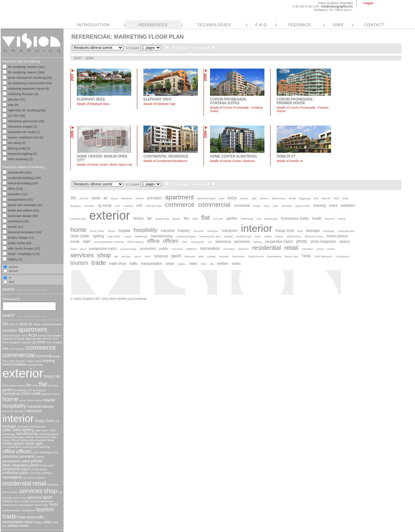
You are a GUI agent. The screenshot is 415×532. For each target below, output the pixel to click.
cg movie (39, 342)
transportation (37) (20, 200)
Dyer (12, 361)
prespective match (16, 469)
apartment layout (12, 336)
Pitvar (43, 466)
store (17, 501)
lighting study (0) (19, 148)
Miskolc (15, 440)
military (6, 440)
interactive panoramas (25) (26, 121)
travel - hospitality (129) (24, 254)
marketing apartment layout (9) (29, 89)
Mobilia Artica (28, 440)
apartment (33, 329)
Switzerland (47, 501)
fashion (21, 386)
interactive (34, 411)
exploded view (35, 365)
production (10, 473)
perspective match (16, 461)
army (24, 336)
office (9, 451)
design (56, 356)
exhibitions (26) (18, 221)
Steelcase (8, 501)
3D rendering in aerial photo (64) (30, 83)
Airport (37, 324)
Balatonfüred (9, 339)
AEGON (14, 324)
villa (4, 526)
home (10, 399)
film (29, 385)
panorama (10, 456)
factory (49, 376)
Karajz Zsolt (44, 421)
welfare (13, 526)
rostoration (53, 485)
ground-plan (39, 390)
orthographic (46, 452)
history (56, 394)
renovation (29, 478)
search (25, 289)
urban (29, 522)
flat (43, 384)
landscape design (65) (23, 216)
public (24, 473)
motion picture (13, 444)
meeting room (42, 437)
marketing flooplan (48, 434)
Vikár (55, 522)
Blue (40, 339)
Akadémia (47, 324)
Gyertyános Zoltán (16, 394)
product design (39, 469)
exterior (23, 373)
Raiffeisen (47, 473)
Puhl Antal (35, 473)
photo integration (15, 465)
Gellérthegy (20, 390)
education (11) (18, 194)
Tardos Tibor (41, 505)
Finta (35, 386)
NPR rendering (42, 447)
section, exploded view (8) (25, 137)
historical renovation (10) (25, 232)
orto (56, 452)
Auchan (42, 336)
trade (10, 516)
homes (39, 400)
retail (39, 483)
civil (5, 348)
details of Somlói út (290, 161)
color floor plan (17, 349)
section (14, 492)
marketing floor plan (13, 437)
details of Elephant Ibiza (93, 104)
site (60, 492)
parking (40, 457)
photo (37, 461)
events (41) (15, 227)
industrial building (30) (23, 183)
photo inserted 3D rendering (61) (30, 78)
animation (10, 331)
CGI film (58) (16, 116)
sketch (16, 498)
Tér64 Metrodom (11, 510)
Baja (50, 336)
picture (34, 465)
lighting (28, 430)
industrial (34, 407)
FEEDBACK (364, 25)
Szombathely (27, 505)
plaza (50, 466)
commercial (19, 355)
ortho (35, 452)
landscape (23, 427)
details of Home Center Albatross (232, 161)
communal (44, 356)
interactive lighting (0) (22, 154)
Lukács (53, 430)
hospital (49, 400)
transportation (13, 522)
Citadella (57, 342)
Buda (5, 342)
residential (17, 483)
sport (47, 497)
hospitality (14, 406)
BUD (56, 339)
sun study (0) (17, 143)
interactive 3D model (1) (24, 132)
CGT (49, 342)
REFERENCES (217, 25)
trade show (26, 517)
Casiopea (25, 342)
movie (29, 444)
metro (54, 437)
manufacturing (27, 434)
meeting (29, 437)
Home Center (27, 400)
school (6, 492)
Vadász (38, 522)
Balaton (57, 336)
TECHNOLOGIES (278, 25)
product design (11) (21, 238)
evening (49, 361)
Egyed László (34, 361)
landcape (9, 426)
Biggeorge (31, 339)
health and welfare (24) (23, 210)
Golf (30, 390)
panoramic (27, 456)
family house (9, 386)
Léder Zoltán (12, 430)
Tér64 (53, 505)
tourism (45, 509)
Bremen (47, 339)
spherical (35, 498)
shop (50, 491)
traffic (40, 517)
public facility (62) (20, 243)
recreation (12, 477)
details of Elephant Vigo (159, 104)
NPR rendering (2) (20, 159)
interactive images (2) (22, 127)
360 (5, 324)
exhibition (19, 364)
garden (8, 390)
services (31, 491)
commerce (41, 347)
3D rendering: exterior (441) (27, 67)
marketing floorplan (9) (23, 94)
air (30, 324)
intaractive (20, 411)
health (36, 394)
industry (48, 407)
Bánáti (21, 339)
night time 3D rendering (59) (27, 110)
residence (41, 478)
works (24, 526)
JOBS (402, 25)
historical (47, 394)
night (39, 444)
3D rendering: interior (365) (26, 72)
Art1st (33, 335)
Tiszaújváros (28, 510)
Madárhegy (8, 434)
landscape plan (38, 427)
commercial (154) (20, 172)
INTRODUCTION (157, 25)
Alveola (57, 324)
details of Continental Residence (165, 161)
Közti (57, 421)
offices (24, 451)
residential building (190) (24, 178)
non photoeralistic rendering (18, 447)
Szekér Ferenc (10, 505)
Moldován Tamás (45, 440)
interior (18, 418)
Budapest (14, 342)
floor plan (53, 386)
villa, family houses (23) (24, 249)
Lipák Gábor (41, 430)
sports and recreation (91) (25, 205)
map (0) (13, 105)
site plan (7, 498)
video (47, 522)
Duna (5, 361)
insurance (8, 411)
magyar (368, 3)
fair (58, 376)
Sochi (24, 498)
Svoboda (35, 501)
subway (25, 501)
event (7, 364)
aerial (23, 324)
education (21, 361)
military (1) (15, 259)
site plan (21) (17, 99)
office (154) (15, 189)
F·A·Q (325, 25)
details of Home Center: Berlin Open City (105, 165)
